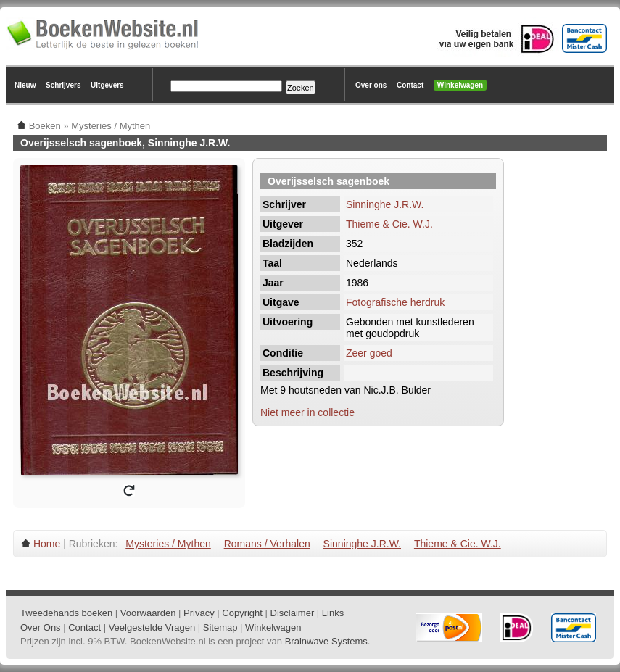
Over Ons (41, 627)
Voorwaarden (148, 613)
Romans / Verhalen (267, 544)
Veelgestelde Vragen (152, 627)
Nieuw (25, 85)
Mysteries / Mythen (168, 544)
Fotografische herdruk (395, 302)
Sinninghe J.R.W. (385, 204)
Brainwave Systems (326, 641)
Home (47, 544)
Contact (410, 85)
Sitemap (220, 627)
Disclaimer (293, 613)
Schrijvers (63, 85)
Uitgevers (107, 85)
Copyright (242, 613)
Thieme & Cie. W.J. (389, 224)
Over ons (371, 85)
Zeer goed (369, 353)
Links (333, 613)
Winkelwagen (460, 85)
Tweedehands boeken (66, 613)
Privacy (199, 613)
